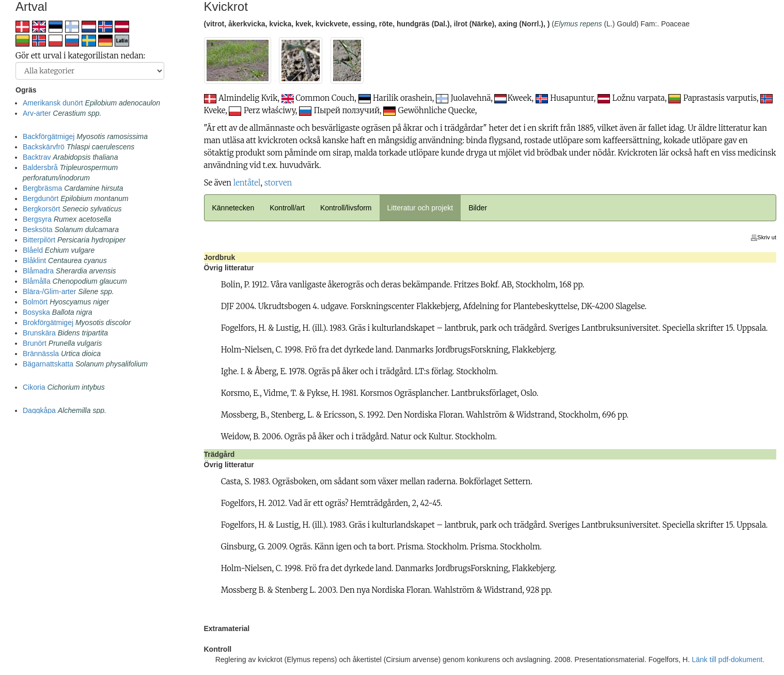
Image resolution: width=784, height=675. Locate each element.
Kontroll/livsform (346, 208)
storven (278, 183)
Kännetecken (233, 208)
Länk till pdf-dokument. (728, 659)
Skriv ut (764, 237)
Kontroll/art (287, 208)
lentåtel (247, 183)
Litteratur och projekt (420, 208)
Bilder (478, 208)
